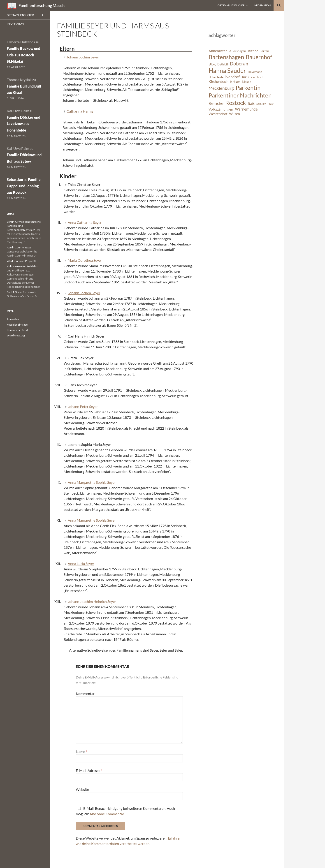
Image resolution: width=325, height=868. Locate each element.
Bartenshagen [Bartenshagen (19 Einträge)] (226, 57)
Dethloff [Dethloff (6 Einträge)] (223, 64)
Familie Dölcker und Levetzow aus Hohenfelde (23, 124)
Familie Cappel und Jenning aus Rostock (24, 186)
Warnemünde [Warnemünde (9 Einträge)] (246, 109)
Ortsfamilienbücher (231, 5)
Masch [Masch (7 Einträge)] (247, 82)
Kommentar (86, 693)
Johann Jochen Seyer (84, 293)
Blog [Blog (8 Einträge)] (212, 64)
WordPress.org (16, 335)
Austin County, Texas (19, 247)
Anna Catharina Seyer (85, 222)
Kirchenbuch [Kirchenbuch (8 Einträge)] (218, 81)
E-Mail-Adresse (89, 770)
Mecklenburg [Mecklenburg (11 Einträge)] (221, 88)
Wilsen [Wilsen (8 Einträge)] (234, 114)
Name (81, 751)
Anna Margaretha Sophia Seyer (92, 482)
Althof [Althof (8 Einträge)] (253, 51)
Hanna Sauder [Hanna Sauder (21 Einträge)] (227, 71)
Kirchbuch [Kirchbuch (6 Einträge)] (257, 77)
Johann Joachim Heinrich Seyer (92, 601)
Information (262, 5)
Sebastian (15, 179)
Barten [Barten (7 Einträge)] (264, 51)
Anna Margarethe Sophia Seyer (92, 520)
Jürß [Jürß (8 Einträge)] (245, 77)
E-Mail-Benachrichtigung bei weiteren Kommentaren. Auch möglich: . (125, 811)
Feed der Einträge (17, 325)
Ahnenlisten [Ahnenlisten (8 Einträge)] (218, 51)
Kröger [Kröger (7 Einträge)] (235, 82)
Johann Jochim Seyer (83, 57)
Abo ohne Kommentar (107, 814)
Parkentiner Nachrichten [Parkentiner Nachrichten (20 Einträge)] (240, 95)
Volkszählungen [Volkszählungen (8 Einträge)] (221, 109)
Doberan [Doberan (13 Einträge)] (239, 64)
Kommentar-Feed (17, 330)
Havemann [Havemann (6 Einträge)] (255, 72)
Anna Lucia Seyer (81, 564)
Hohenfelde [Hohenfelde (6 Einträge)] (216, 77)
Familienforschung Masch (42, 5)
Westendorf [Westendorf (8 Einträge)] (218, 114)
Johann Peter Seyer (83, 406)
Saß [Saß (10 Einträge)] (251, 103)
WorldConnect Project (20, 261)
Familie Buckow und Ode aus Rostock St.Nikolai (23, 55)
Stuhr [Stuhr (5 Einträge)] (271, 104)
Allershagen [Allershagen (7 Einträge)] (238, 51)
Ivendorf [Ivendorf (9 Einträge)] (232, 77)
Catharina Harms (80, 111)
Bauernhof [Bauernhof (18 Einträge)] (259, 57)
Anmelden (13, 319)
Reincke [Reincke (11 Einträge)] (216, 103)
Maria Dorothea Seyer (85, 260)
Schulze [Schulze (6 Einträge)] (261, 104)
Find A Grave (14, 292)
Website (82, 789)
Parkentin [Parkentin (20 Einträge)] (248, 88)
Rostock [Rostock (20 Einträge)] (236, 103)
